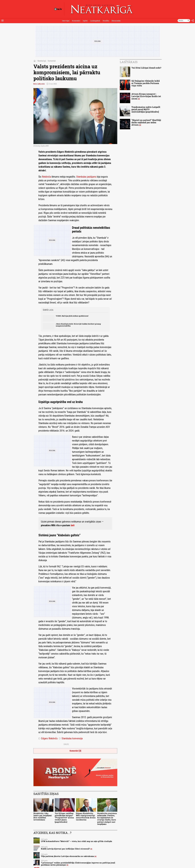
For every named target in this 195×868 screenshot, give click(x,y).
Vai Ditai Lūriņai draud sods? (146, 68)
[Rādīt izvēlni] (2, 21)
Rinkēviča (46, 177)
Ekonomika (116, 21)
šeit (73, 525)
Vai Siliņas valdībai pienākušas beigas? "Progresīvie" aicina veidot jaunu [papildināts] (64, 818)
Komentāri (76, 21)
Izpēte (85, 21)
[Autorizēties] (193, 21)
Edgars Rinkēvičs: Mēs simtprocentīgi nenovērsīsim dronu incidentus (86, 817)
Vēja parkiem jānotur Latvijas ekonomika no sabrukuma (67, 856)
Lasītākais (129, 62)
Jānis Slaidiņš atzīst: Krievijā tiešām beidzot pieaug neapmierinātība (78, 325)
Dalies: (66, 744)
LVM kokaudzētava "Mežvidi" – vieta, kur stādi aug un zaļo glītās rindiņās (76, 841)
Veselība (106, 21)
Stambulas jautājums (86, 177)
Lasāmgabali (95, 21)
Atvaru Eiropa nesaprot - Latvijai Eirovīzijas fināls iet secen (146, 96)
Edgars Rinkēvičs (48, 738)
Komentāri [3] (75, 751)
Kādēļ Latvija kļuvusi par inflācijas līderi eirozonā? (65, 849)
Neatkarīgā (42, 61)
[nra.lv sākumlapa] (58, 9)
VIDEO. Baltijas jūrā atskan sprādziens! (72, 316)
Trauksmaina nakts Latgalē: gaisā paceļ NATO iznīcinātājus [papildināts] (146, 109)
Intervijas (66, 21)
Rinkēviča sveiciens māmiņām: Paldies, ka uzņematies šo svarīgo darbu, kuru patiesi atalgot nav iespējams (107, 819)
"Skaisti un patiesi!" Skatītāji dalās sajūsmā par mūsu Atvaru (146, 122)
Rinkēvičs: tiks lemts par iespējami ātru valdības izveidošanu (43, 817)
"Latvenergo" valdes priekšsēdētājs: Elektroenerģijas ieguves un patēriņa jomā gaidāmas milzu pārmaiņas (78, 864)
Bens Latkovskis (39, 84)
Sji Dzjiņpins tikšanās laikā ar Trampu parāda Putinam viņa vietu (146, 83)
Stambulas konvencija (71, 738)
